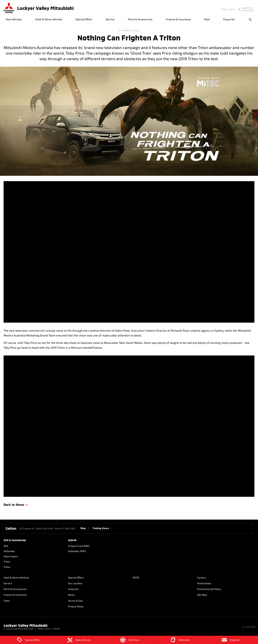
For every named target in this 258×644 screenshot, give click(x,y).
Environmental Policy (209, 589)
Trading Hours (101, 528)
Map (83, 528)
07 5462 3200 (247, 10)
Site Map (202, 595)
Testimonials (204, 583)
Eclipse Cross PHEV (79, 546)
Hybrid (72, 540)
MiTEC (136, 577)
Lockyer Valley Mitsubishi (45, 8)
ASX (6, 546)
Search (247, 20)
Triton (7, 562)
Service (110, 19)
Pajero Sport (11, 556)
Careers (202, 577)
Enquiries (229, 19)
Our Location (229, 9)
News (71, 595)
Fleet (207, 19)
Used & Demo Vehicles (49, 19)
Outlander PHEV (77, 551)
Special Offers (84, 19)
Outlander (9, 551)
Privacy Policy (76, 606)
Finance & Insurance (178, 19)
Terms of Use (75, 601)
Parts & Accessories (140, 19)
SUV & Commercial (15, 540)
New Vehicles (14, 19)
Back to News (14, 504)
